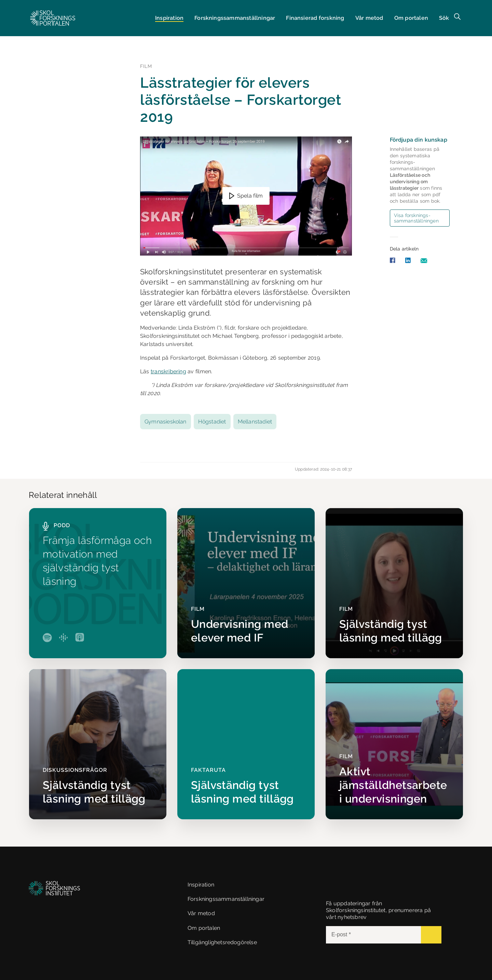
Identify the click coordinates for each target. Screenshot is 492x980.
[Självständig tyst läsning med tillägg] (394, 583)
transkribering (168, 371)
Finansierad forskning (315, 18)
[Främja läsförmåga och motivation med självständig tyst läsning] (98, 583)
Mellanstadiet (255, 422)
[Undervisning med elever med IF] (246, 583)
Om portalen (411, 18)
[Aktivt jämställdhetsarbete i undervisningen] (394, 744)
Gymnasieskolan (166, 422)
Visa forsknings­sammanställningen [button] (416, 218)
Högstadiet (212, 422)
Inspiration (169, 18)
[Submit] (431, 935)
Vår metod (369, 18)
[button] (53, 18)
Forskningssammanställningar (226, 899)
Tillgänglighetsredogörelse (222, 942)
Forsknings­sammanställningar (235, 18)
